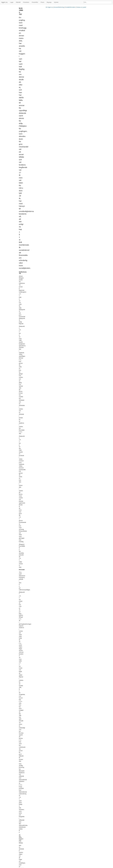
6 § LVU (55, 784)
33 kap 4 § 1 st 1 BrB (57, 376)
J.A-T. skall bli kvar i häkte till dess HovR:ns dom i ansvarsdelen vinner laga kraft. (54, 577)
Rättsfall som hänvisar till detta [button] (88, 23)
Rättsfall (18, 2)
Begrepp (49, 2)
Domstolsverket (93, 21)
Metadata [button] (82, 8)
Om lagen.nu (54, 867)
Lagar (12, 2)
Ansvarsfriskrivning (64, 867)
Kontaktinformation (75, 867)
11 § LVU (67, 786)
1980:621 (50, 772)
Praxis (42, 2)
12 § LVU (37, 802)
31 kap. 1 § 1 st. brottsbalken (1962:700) (98, 15)
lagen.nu (4, 2)
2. (30, 577)
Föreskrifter (35, 2)
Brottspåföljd (92, 16)
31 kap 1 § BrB (55, 340)
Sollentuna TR (5, 7)
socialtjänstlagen (58, 344)
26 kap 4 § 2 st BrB (41, 732)
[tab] (95, 8)
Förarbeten (26, 2)
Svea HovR (4, 9)
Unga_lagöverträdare (94, 19)
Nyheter (56, 2)
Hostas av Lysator (86, 867)
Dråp (90, 18)
